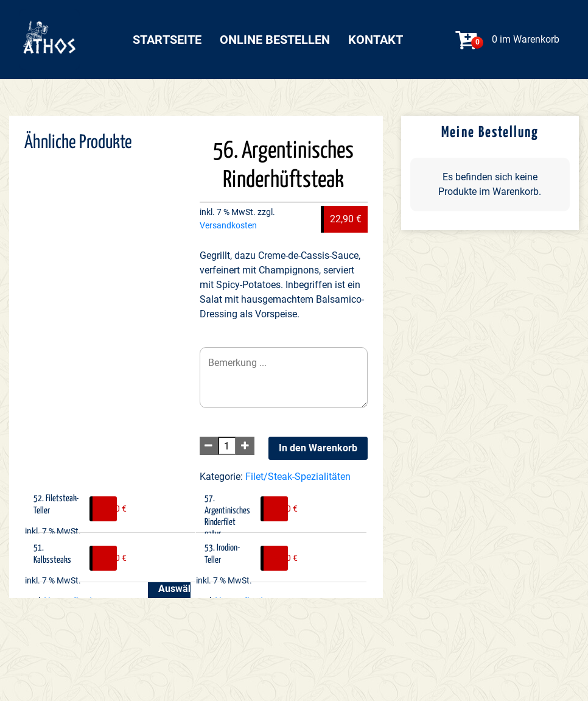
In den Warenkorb (318, 448)
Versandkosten (228, 226)
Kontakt (376, 40)
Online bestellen (275, 40)
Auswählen (174, 589)
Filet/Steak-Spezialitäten (298, 477)
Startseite (167, 40)
